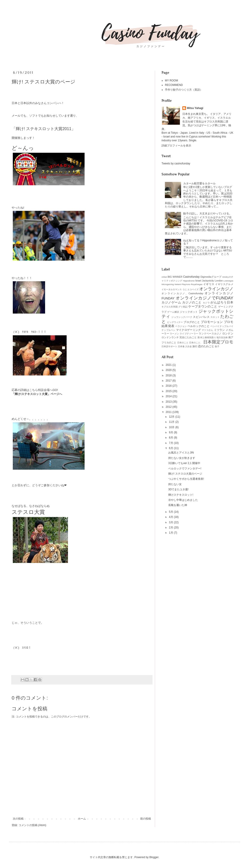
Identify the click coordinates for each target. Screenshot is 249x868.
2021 (169, 365)
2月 (171, 528)
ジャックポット (189, 312)
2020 (169, 370)
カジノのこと (192, 302)
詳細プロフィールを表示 (176, 146)
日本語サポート (169, 346)
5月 (171, 512)
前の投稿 (146, 819)
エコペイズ (193, 289)
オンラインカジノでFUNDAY (204, 298)
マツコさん (207, 330)
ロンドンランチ (170, 337)
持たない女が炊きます (182, 458)
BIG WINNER (175, 277)
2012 (169, 407)
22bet (164, 277)
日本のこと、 (196, 343)
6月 (171, 448)
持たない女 (175, 484)
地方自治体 (222, 337)
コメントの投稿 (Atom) (32, 825)
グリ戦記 (183, 307)
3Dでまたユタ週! (178, 489)
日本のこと (183, 343)
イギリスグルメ (224, 284)
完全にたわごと (188, 337)
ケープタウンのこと (203, 306)
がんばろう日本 (222, 302)
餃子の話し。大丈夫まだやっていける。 (207, 214)
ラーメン (174, 334)
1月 (171, 533)
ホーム (82, 819)
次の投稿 (18, 819)
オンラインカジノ (216, 289)
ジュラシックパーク (182, 317)
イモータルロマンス (172, 289)
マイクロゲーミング (189, 330)
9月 (171, 432)
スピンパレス (201, 317)
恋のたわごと (206, 346)
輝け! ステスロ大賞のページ (185, 474)
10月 (172, 427)
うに (185, 289)
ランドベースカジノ (210, 334)
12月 (172, 417)
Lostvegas (228, 281)
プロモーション (212, 322)
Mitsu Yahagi (195, 108)
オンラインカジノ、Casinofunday (182, 293)
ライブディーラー (189, 334)
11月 (172, 422)
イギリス (209, 284)
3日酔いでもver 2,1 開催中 (184, 463)
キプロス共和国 (170, 307)
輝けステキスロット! (181, 495)
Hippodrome (189, 281)
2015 (169, 391)
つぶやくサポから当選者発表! (186, 479)
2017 (169, 381)
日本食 (181, 346)
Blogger (154, 857)
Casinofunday (191, 277)
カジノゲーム (171, 302)
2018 (169, 375)
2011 (169, 412)
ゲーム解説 (173, 312)
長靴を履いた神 (178, 505)
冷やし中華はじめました (183, 500)
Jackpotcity (208, 281)
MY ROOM (171, 81)
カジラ (206, 303)
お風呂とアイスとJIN (181, 453)
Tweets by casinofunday (176, 164)
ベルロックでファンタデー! (185, 469)
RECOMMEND (174, 85)
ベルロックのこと (199, 326)
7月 (171, 443)
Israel (198, 281)
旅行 (195, 346)
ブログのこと (192, 322)
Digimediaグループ (211, 277)
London (219, 281)
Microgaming (168, 284)
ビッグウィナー (175, 322)
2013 (169, 402)
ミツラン (220, 330)
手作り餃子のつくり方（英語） (184, 90)
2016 (169, 386)
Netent (178, 284)
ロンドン (228, 334)
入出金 (188, 346)
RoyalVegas (197, 284)
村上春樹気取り (208, 337)
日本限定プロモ (218, 342)
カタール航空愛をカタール (199, 183)
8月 (171, 438)
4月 (171, 517)
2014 (169, 396)
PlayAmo (186, 284)
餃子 (217, 346)
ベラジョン (181, 326)
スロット (215, 317)
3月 (171, 522)
